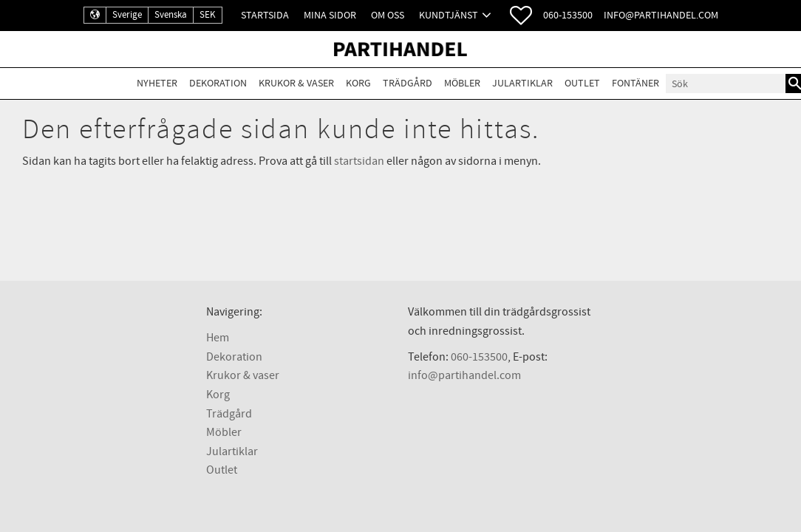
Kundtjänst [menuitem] (449, 15)
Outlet (222, 470)
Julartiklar (232, 451)
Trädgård (229, 414)
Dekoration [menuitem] (218, 83)
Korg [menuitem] (358, 83)
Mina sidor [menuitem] (330, 15)
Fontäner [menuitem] (635, 83)
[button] (521, 16)
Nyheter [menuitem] (157, 83)
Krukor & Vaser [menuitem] (296, 83)
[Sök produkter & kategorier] (726, 83)
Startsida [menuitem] (265, 15)
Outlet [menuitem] (582, 83)
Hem (218, 338)
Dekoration (234, 357)
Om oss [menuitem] (388, 15)
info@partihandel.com (661, 15)
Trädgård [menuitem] (408, 83)
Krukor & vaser (243, 375)
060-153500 (568, 15)
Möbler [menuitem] (462, 83)
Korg (218, 395)
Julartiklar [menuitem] (522, 83)
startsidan (359, 161)
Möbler (224, 432)
